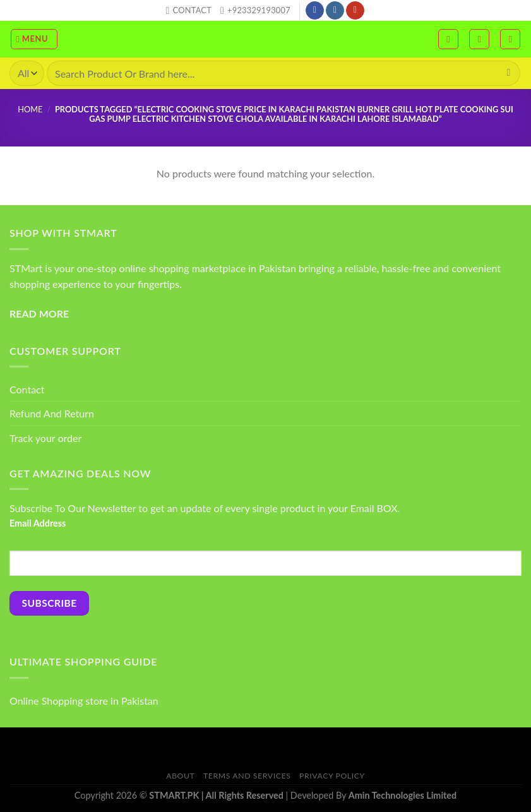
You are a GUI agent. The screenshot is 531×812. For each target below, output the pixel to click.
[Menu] (34, 39)
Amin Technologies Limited (403, 795)
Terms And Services (247, 776)
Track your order (45, 438)
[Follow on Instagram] (335, 11)
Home (30, 109)
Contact (27, 389)
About (180, 776)
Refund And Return (52, 413)
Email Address (38, 523)
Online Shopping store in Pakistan (84, 701)
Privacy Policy (332, 776)
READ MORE (39, 313)
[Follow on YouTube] (355, 11)
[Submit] (509, 73)
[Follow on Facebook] (315, 11)
